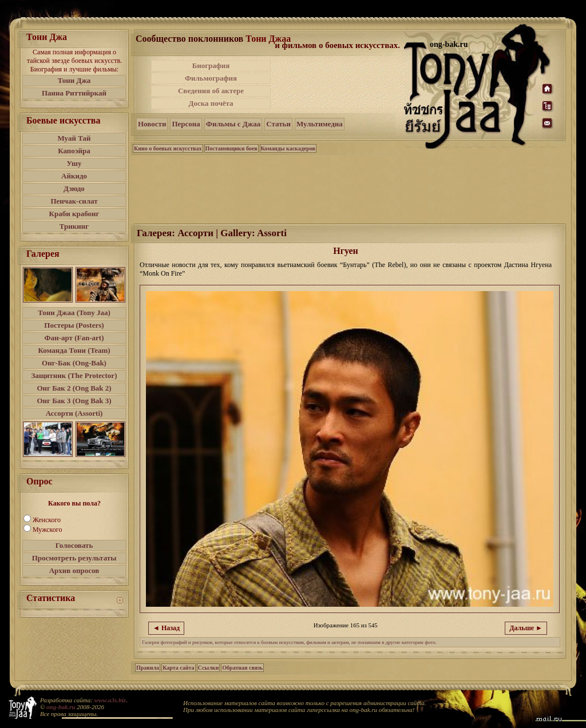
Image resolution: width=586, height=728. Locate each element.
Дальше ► (526, 628)
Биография (211, 65)
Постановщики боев (231, 148)
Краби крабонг (74, 214)
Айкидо (74, 176)
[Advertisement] (338, 85)
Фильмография (211, 78)
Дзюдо (74, 188)
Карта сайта (178, 668)
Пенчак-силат (74, 201)
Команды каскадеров (288, 148)
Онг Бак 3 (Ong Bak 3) (74, 401)
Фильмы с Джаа (233, 124)
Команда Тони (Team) (74, 350)
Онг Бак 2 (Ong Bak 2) (74, 388)
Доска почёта (211, 103)
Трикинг (74, 226)
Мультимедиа (320, 124)
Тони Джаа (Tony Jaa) (74, 313)
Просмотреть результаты (74, 558)
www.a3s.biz (110, 700)
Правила (148, 668)
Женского (47, 520)
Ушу (74, 163)
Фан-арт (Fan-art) (74, 338)
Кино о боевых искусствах (168, 148)
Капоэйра (74, 151)
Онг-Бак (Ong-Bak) (74, 363)
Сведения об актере (211, 91)
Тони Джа (74, 80)
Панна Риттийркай (74, 93)
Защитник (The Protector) (74, 375)
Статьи (278, 124)
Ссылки (209, 668)
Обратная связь (242, 668)
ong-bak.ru (61, 707)
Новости (152, 124)
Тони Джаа (268, 39)
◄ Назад (166, 628)
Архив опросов (74, 570)
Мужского (47, 530)
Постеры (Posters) (74, 325)
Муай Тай (74, 138)
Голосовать (74, 545)
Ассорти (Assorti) (74, 413)
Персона (186, 124)
